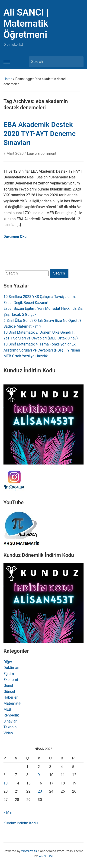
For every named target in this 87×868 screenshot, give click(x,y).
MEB (7, 709)
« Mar (8, 812)
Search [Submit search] (78, 62)
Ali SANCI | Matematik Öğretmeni (26, 24)
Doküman (11, 668)
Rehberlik (11, 715)
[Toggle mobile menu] (7, 62)
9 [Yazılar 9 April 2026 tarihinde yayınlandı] (39, 775)
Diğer (8, 662)
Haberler (11, 697)
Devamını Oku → (17, 237)
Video (8, 733)
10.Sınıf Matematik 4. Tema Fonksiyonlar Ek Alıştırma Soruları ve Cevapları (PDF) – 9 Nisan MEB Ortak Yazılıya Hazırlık (42, 350)
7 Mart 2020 (14, 153)
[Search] (52, 62)
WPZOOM (46, 856)
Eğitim (9, 674)
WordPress (29, 851)
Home (8, 79)
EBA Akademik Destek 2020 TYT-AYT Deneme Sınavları (40, 134)
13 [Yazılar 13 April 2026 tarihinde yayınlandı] (6, 783)
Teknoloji (11, 727)
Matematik (12, 703)
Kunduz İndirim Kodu (21, 823)
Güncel (9, 692)
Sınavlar (10, 721)
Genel (8, 686)
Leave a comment (42, 153)
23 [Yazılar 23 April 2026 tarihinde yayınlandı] (40, 791)
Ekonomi (11, 680)
